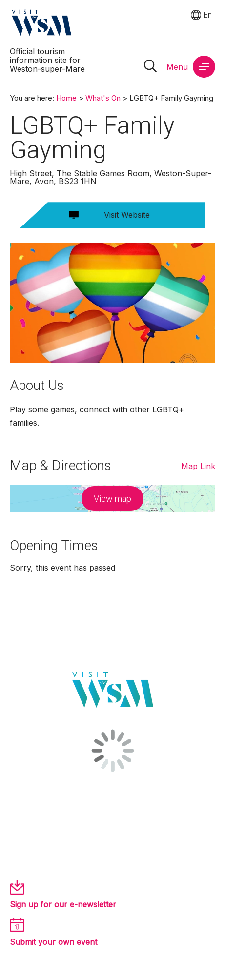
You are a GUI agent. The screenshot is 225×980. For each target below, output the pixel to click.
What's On (103, 98)
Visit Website (127, 215)
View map (112, 499)
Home (66, 98)
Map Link (198, 466)
